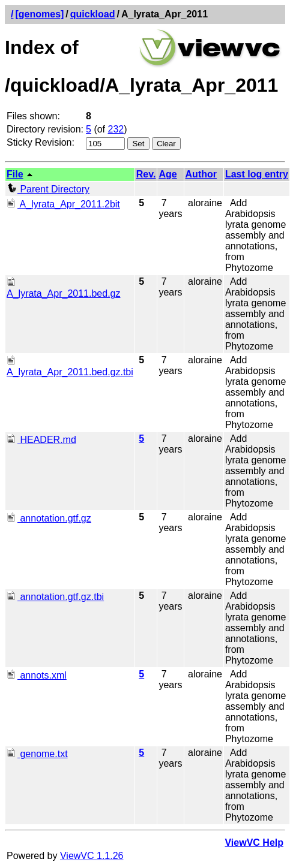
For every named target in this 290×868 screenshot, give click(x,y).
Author (201, 174)
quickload (93, 14)
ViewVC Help (254, 843)
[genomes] (39, 14)
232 (116, 129)
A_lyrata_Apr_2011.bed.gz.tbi (70, 367)
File (15, 174)
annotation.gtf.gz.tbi (55, 597)
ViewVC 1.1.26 (92, 856)
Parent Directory (48, 189)
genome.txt (37, 754)
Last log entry (257, 174)
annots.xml (37, 675)
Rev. (146, 174)
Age (168, 174)
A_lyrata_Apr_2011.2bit (63, 204)
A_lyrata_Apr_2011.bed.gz (63, 288)
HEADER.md (41, 440)
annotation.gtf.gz (49, 518)
